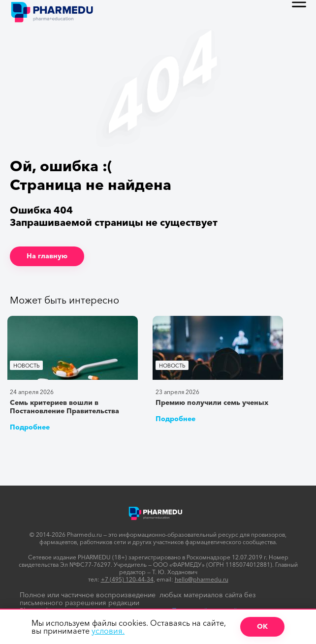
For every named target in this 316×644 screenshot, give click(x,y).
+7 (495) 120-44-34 (127, 579)
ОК (262, 626)
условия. (108, 631)
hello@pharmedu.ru (202, 579)
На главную (47, 256)
